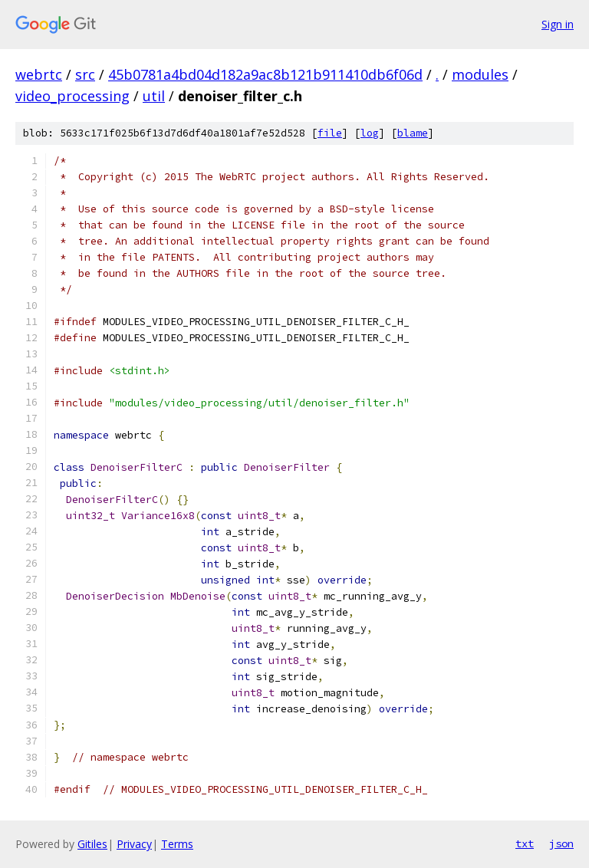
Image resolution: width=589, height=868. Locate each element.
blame (413, 133)
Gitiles (92, 844)
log (370, 133)
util (154, 96)
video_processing (72, 96)
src (85, 74)
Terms (177, 844)
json (561, 843)
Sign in (558, 24)
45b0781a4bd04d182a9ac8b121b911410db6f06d (265, 74)
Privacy (134, 844)
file (330, 133)
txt (525, 843)
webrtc (39, 74)
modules (480, 74)
